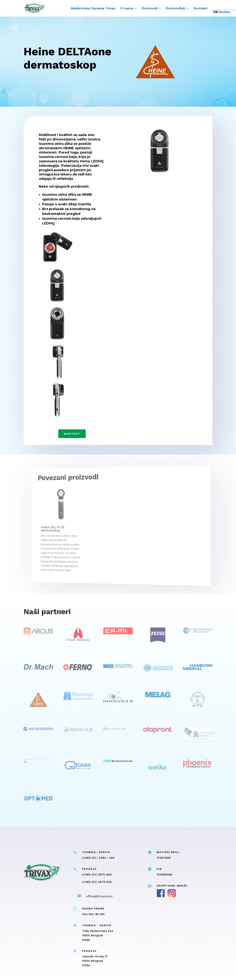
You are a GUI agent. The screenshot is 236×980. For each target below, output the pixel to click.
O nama (127, 9)
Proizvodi (150, 9)
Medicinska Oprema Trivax (93, 9)
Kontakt (201, 9)
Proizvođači (176, 9)
